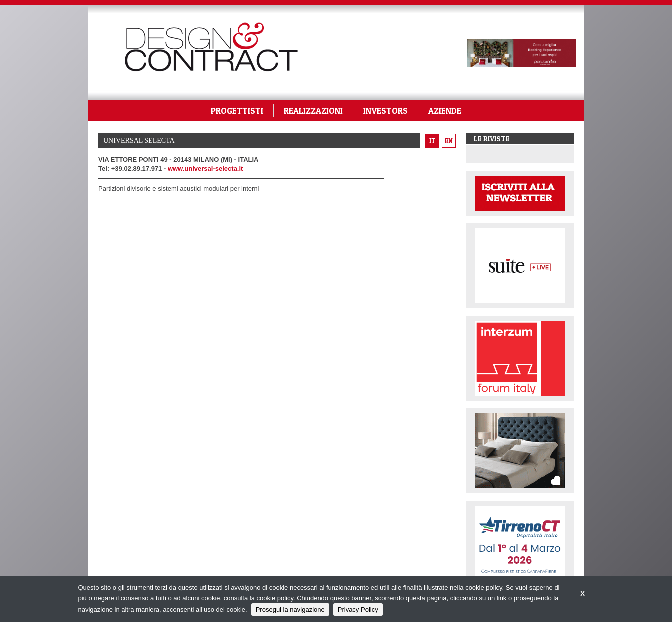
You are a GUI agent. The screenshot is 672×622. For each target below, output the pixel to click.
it (432, 141)
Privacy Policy (358, 610)
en (449, 141)
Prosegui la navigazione (290, 610)
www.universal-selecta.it (205, 168)
